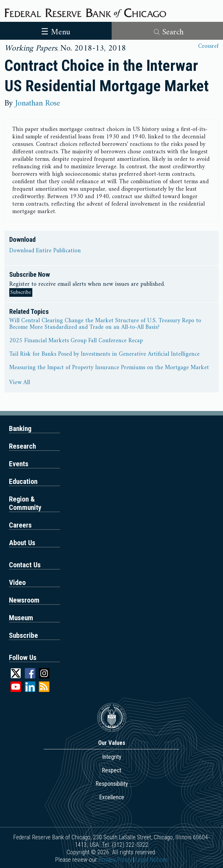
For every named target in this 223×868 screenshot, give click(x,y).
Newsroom (24, 600)
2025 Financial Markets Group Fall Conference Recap (76, 341)
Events (19, 464)
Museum (21, 618)
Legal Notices (152, 860)
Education (23, 482)
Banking (20, 429)
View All (20, 383)
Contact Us (25, 565)
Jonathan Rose (38, 103)
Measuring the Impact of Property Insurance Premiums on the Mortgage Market (109, 368)
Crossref (208, 46)
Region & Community (25, 503)
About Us (22, 543)
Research (22, 446)
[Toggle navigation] (56, 31)
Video (17, 583)
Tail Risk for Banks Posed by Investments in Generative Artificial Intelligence (104, 354)
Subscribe (21, 292)
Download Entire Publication (45, 251)
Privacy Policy (115, 860)
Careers (20, 525)
